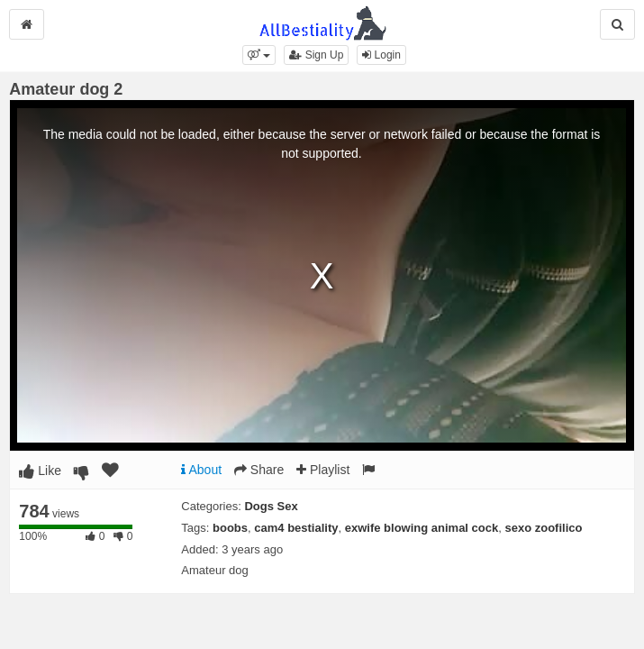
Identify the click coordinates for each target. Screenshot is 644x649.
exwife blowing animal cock (422, 528)
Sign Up (316, 55)
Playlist (323, 470)
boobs (230, 528)
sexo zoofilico (543, 528)
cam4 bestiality (296, 528)
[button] (259, 55)
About (201, 470)
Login (381, 55)
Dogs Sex (271, 506)
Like (40, 471)
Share (259, 470)
